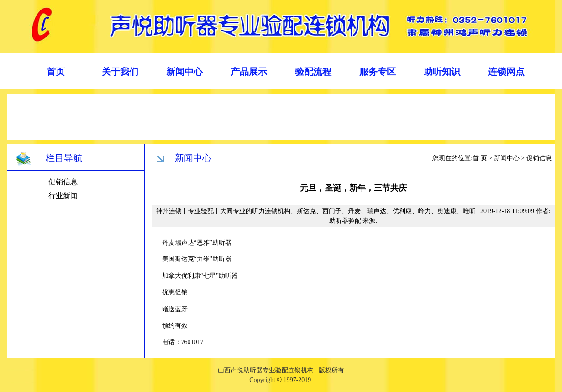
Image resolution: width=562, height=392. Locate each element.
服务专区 (378, 72)
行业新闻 (63, 196)
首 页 (480, 158)
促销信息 (63, 182)
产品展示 (249, 72)
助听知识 (442, 72)
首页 (56, 72)
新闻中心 (184, 72)
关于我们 (120, 72)
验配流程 (313, 72)
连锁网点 (506, 72)
